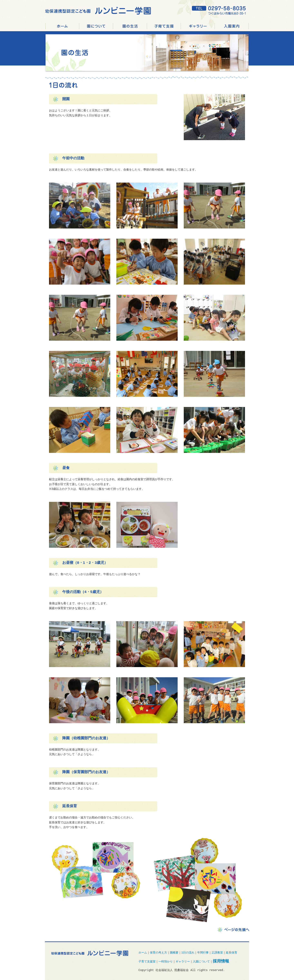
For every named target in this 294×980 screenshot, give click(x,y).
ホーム (143, 953)
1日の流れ (188, 953)
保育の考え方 (158, 953)
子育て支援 (164, 26)
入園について (201, 962)
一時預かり (166, 962)
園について (96, 26)
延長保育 (232, 953)
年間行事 (203, 953)
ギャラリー (198, 26)
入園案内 (232, 26)
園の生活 (130, 26)
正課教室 (217, 953)
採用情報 (249, 26)
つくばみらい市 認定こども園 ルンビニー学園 (62, 26)
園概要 (174, 953)
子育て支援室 (147, 962)
